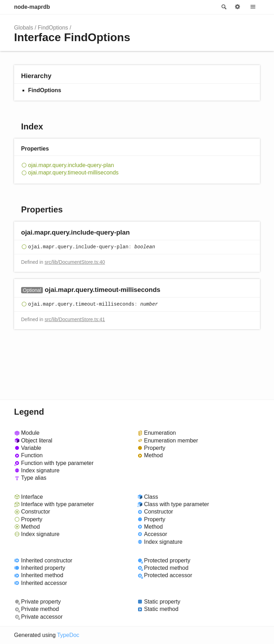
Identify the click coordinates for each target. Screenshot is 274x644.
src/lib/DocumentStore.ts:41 (75, 319)
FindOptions (53, 28)
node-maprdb (32, 7)
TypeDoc (68, 635)
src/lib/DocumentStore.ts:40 (75, 262)
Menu (253, 7)
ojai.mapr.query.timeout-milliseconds (73, 173)
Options (237, 7)
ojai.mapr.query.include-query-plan (71, 165)
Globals (24, 28)
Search (223, 7)
